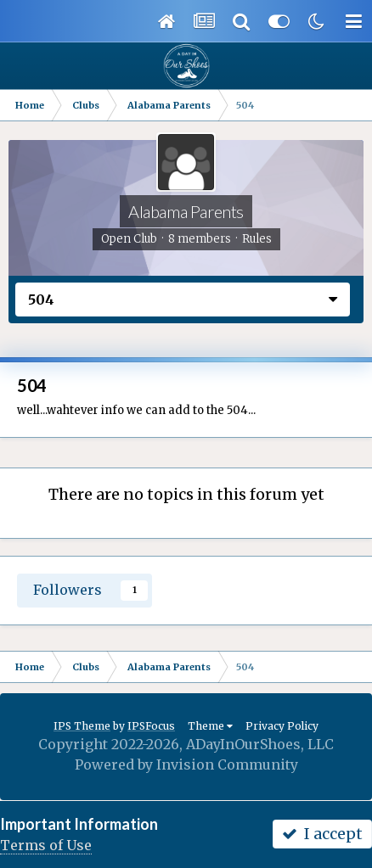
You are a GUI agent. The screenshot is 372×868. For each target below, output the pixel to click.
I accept (322, 834)
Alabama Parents (186, 211)
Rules (257, 239)
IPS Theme (82, 726)
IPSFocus (151, 726)
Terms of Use (46, 845)
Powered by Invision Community (186, 764)
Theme (210, 726)
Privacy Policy (282, 726)
